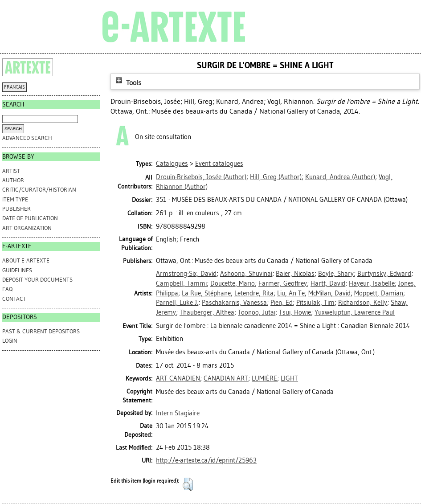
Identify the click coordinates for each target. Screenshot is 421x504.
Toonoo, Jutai (257, 312)
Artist (11, 171)
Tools (127, 83)
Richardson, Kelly (363, 303)
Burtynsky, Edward (384, 274)
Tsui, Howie (295, 312)
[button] (188, 484)
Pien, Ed (282, 303)
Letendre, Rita (254, 293)
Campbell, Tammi (181, 283)
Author (13, 180)
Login (10, 341)
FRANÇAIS (14, 87)
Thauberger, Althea (207, 312)
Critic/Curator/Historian (39, 190)
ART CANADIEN (178, 378)
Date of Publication (30, 218)
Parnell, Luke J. (177, 303)
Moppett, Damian (379, 293)
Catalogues (172, 164)
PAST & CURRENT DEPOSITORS (41, 331)
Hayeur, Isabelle (372, 283)
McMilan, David (329, 293)
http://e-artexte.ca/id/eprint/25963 (206, 460)
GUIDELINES (17, 270)
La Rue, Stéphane (206, 293)
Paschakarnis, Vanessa (234, 303)
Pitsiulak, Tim (315, 303)
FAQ (7, 289)
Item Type (15, 199)
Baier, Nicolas (295, 274)
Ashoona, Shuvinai (246, 274)
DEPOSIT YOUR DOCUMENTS (37, 280)
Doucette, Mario (233, 283)
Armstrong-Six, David (186, 274)
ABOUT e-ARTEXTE (26, 260)
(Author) (201, 177)
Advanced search (27, 138)
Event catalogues (219, 164)
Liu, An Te (291, 293)
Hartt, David (328, 283)
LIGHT (289, 378)
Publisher (16, 209)
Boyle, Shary (336, 274)
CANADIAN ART (226, 378)
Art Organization (27, 228)
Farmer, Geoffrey (283, 283)
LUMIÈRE (264, 378)
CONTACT (14, 299)
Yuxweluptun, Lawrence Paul (355, 312)
